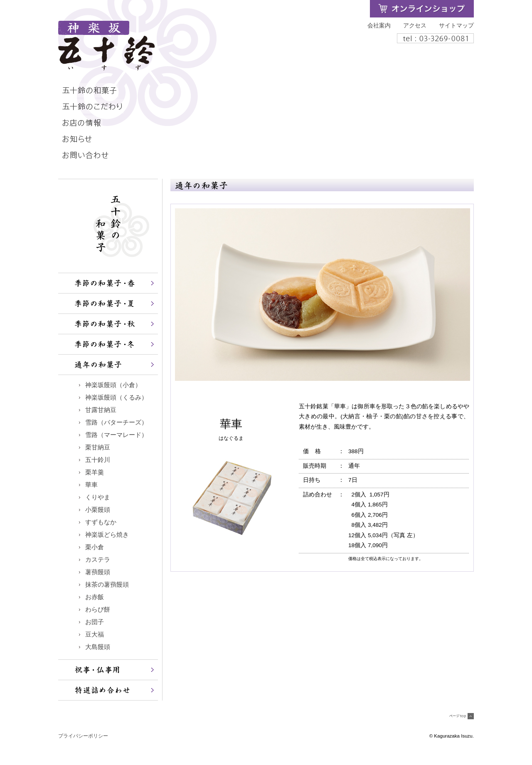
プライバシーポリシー (83, 736)
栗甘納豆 (98, 447)
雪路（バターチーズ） (116, 422)
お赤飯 (95, 597)
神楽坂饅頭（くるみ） (116, 397)
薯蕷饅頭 (98, 572)
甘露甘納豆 (101, 410)
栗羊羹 (95, 472)
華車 (91, 485)
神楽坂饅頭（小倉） (113, 385)
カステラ (98, 560)
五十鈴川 (98, 460)
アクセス (415, 26)
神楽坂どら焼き (107, 535)
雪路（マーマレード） (116, 435)
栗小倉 (95, 547)
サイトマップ (456, 26)
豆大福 (95, 634)
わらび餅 (98, 610)
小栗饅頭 (98, 510)
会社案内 (379, 26)
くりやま (98, 497)
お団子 (95, 622)
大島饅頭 (98, 647)
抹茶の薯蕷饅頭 (107, 585)
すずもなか (101, 522)
